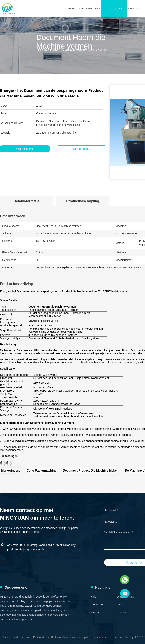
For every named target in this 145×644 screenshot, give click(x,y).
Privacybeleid (10, 637)
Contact (121, 612)
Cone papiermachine (41, 470)
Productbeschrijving (83, 201)
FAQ (119, 605)
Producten (114, 9)
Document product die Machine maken (91, 470)
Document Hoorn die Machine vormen (85, 50)
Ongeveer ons (90, 9)
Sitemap (25, 637)
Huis (71, 9)
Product (55, 50)
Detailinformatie (26, 201)
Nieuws (133, 9)
